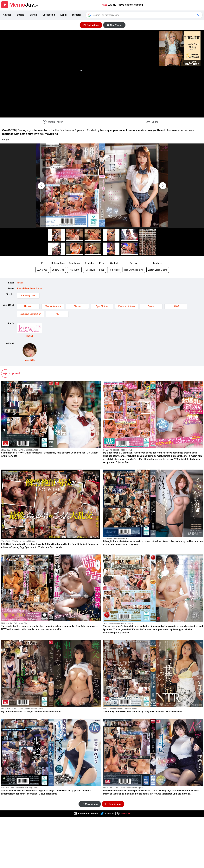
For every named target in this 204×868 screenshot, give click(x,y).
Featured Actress (127, 306)
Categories (49, 15)
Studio (21, 15)
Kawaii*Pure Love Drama (30, 288)
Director (77, 15)
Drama (151, 306)
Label (64, 15)
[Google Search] (199, 15)
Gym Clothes (102, 306)
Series (33, 15)
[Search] (144, 15)
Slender (77, 306)
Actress (7, 15)
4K (57, 314)
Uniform (28, 306)
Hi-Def (176, 306)
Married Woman (53, 306)
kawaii (20, 283)
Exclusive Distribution (30, 314)
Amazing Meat (28, 296)
